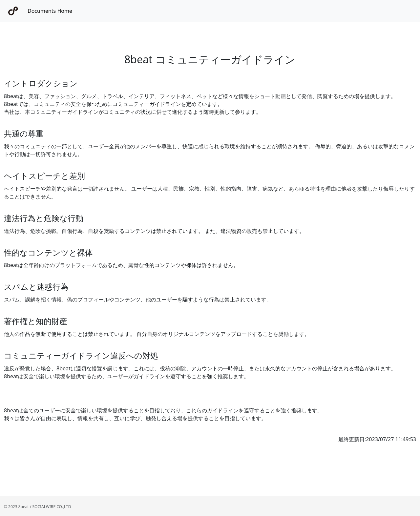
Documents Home (50, 11)
